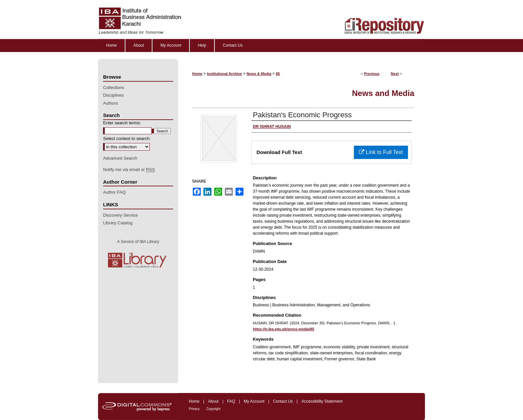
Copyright (213, 409)
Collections (114, 87)
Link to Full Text (381, 152)
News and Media (383, 93)
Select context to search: (127, 138)
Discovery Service (120, 215)
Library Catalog (118, 223)
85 (278, 74)
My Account (254, 401)
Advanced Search (120, 158)
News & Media (259, 74)
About (213, 401)
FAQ (231, 401)
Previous (372, 74)
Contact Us (283, 401)
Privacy (194, 409)
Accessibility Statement (322, 401)
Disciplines (113, 95)
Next (395, 74)
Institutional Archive (224, 74)
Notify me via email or (129, 170)
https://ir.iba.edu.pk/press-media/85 (284, 329)
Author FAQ (114, 192)
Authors (111, 103)
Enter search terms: (122, 123)
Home (197, 74)
